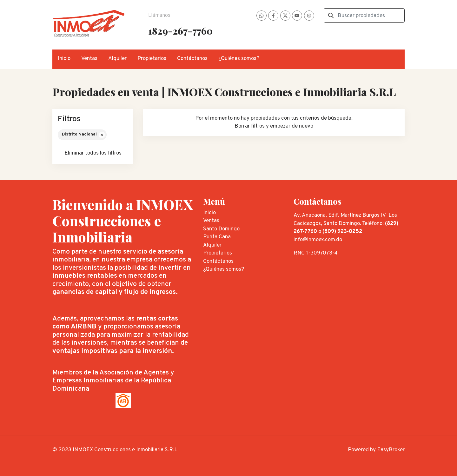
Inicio (64, 59)
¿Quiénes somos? (239, 59)
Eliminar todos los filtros (93, 153)
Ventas (89, 59)
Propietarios (152, 59)
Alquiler (117, 59)
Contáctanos (192, 59)
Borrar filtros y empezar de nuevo (274, 126)
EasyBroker (391, 450)
